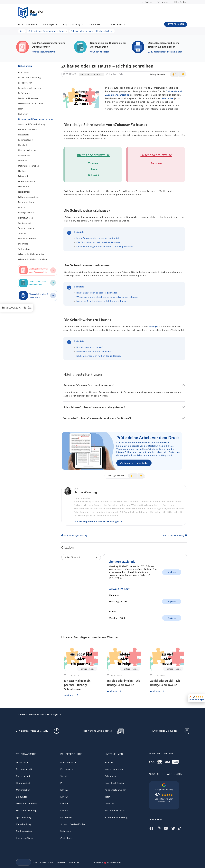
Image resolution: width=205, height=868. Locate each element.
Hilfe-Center (180, 2)
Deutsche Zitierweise (28, 98)
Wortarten (168, 98)
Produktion (23, 187)
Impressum (74, 863)
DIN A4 (64, 797)
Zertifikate (66, 838)
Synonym (153, 326)
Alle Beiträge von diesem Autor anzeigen (97, 522)
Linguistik (23, 145)
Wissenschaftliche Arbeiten (31, 254)
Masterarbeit (24, 155)
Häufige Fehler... (87, 669)
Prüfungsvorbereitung (29, 197)
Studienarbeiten (27, 754)
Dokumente (67, 769)
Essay (21, 109)
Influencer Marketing (116, 817)
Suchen (149, 2)
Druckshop (22, 762)
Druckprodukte (26, 24)
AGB (35, 863)
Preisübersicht (68, 762)
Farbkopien (66, 817)
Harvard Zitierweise (28, 129)
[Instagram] (159, 828)
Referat (22, 207)
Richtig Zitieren (26, 218)
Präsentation (24, 176)
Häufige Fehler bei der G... (91, 74)
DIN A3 (64, 790)
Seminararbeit (25, 223)
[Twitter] (173, 828)
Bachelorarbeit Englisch (29, 88)
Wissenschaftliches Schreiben (33, 259)
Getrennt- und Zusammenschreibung (36, 119)
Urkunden (66, 831)
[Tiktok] (180, 828)
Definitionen (24, 93)
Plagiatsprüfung (72, 24)
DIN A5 (64, 804)
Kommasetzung (25, 140)
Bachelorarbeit (25, 83)
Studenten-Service (27, 239)
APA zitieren (24, 72)
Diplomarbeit (23, 783)
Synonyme (23, 244)
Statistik (22, 233)
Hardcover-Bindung (27, 804)
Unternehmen (114, 754)
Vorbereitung (24, 249)
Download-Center (114, 783)
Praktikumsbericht (27, 181)
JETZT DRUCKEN (176, 24)
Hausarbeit (23, 135)
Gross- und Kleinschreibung (32, 124)
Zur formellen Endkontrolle (134, 463)
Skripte (64, 776)
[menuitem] (22, 863)
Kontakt (165, 2)
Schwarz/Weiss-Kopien (73, 824)
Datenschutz (62, 863)
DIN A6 (64, 810)
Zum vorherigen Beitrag (76, 535)
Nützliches (95, 24)
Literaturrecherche (27, 150)
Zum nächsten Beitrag (174, 535)
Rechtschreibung (26, 202)
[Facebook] (151, 828)
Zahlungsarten (112, 776)
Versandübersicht (114, 769)
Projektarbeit (24, 192)
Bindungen (49, 24)
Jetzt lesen (70, 695)
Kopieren (172, 572)
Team (107, 797)
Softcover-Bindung (26, 810)
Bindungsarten (24, 831)
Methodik (23, 161)
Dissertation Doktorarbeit (31, 104)
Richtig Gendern (26, 213)
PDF (63, 783)
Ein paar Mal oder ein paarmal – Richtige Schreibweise (77, 685)
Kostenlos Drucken (115, 810)
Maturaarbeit (23, 790)
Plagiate (22, 171)
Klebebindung (24, 824)
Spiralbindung (24, 817)
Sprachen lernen (26, 228)
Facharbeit (23, 114)
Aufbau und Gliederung (29, 78)
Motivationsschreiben (29, 166)
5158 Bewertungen (164, 799)
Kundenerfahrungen (116, 790)
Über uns (110, 804)
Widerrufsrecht (47, 863)
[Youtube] (166, 828)
